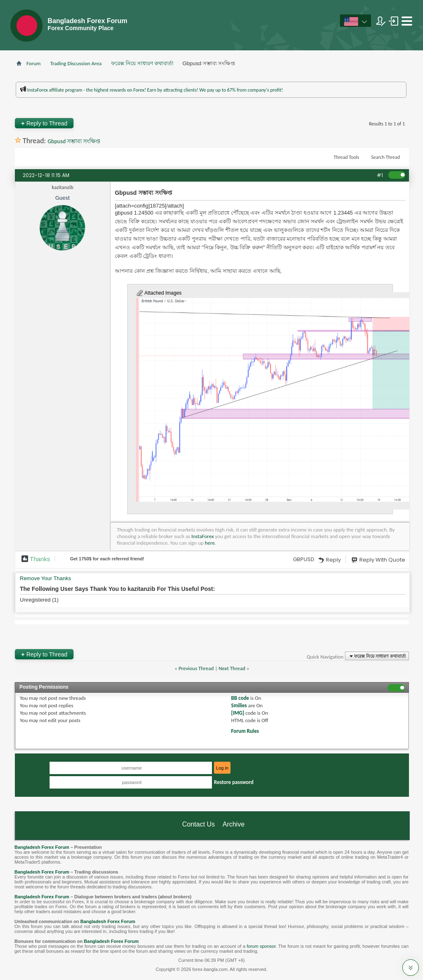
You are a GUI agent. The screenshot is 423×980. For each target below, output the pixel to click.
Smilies (239, 705)
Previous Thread (196, 668)
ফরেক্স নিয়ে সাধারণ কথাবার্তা (142, 63)
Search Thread (385, 157)
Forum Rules (245, 731)
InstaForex (202, 536)
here (210, 543)
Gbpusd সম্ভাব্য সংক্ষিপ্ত (74, 141)
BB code (240, 698)
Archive (234, 824)
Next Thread (232, 668)
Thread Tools (347, 157)
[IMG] (238, 713)
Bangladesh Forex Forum (42, 847)
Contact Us (198, 824)
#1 (380, 175)
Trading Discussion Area (76, 63)
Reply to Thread (44, 123)
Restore (234, 782)
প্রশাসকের (261, 102)
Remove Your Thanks (45, 578)
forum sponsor (261, 946)
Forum (33, 63)
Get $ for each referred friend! (107, 559)
